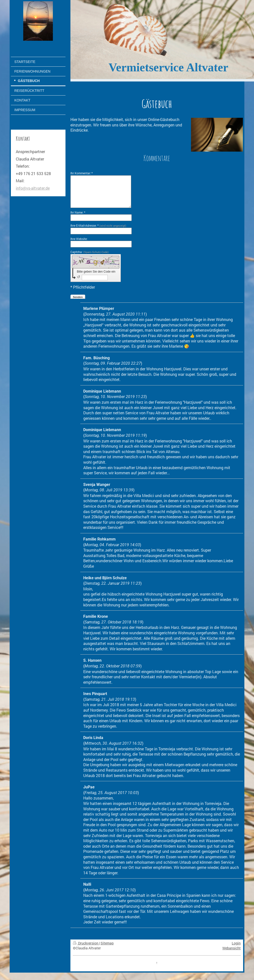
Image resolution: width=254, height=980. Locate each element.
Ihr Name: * (78, 212)
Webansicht (232, 948)
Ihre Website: (79, 239)
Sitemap (107, 943)
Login (236, 943)
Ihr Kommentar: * (82, 173)
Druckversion (86, 943)
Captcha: (90, 252)
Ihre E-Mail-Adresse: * (98, 225)
